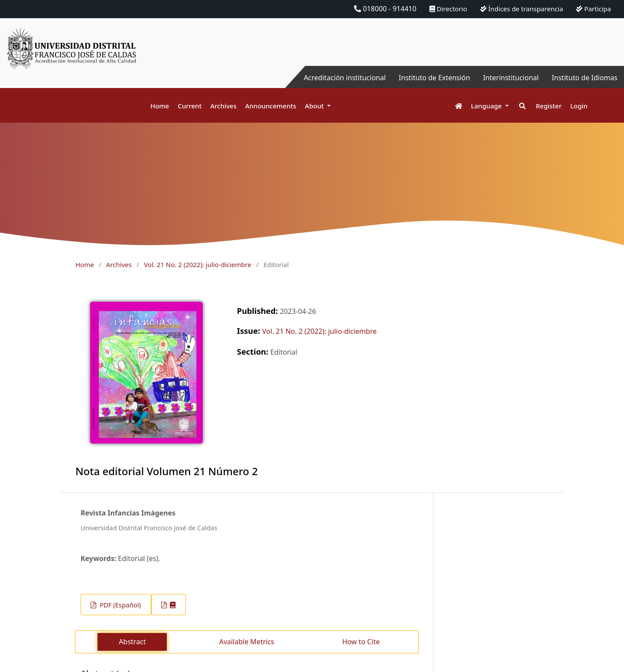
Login (579, 106)
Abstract (132, 642)
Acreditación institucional (345, 78)
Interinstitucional (511, 78)
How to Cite (361, 642)
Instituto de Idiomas (585, 78)
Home (160, 106)
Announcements (271, 106)
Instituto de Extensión (434, 78)
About (315, 106)
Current (190, 106)
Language (487, 106)
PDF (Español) (119, 605)
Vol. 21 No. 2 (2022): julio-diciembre (198, 264)
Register (549, 106)
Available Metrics (247, 642)
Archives (223, 106)
